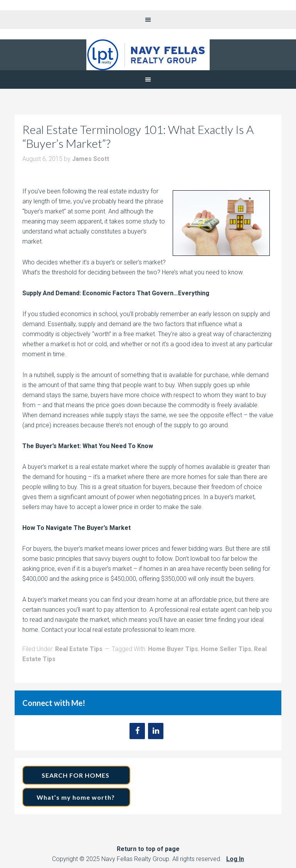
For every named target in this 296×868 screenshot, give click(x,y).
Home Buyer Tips (173, 649)
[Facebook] (137, 731)
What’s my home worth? (77, 797)
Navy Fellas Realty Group (148, 55)
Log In (235, 859)
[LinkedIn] (156, 731)
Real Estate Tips (79, 649)
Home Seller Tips (226, 649)
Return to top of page (148, 849)
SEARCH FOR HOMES (76, 775)
